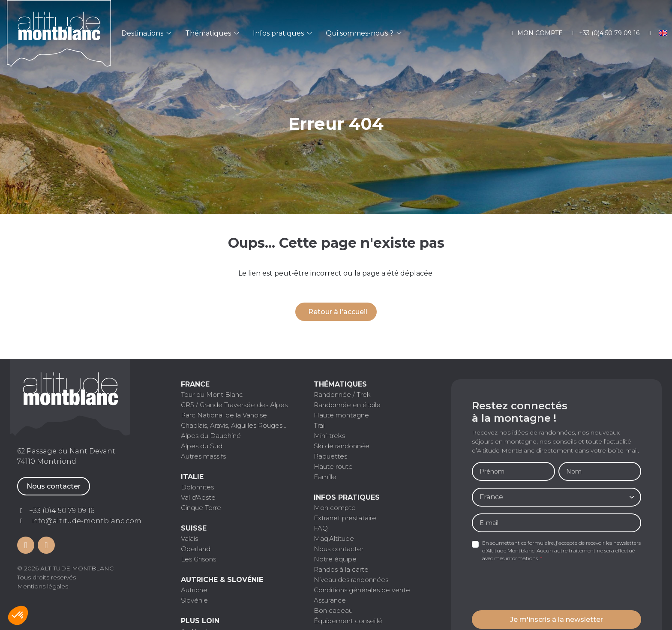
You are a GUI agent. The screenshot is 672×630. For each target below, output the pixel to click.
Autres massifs (203, 456)
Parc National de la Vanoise (224, 415)
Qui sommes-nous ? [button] (364, 33)
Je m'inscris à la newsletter (556, 619)
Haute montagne (341, 415)
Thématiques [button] (212, 33)
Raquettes (330, 456)
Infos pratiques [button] (282, 33)
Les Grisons (198, 559)
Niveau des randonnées (351, 580)
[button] (18, 615)
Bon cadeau (333, 610)
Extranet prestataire (345, 518)
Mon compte (536, 33)
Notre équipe (335, 559)
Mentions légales (43, 586)
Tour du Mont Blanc (212, 394)
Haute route (333, 466)
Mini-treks (329, 436)
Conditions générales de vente (362, 590)
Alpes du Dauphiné (211, 436)
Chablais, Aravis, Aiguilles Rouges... (234, 425)
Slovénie (194, 600)
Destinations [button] (146, 33)
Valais (189, 538)
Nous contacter (54, 486)
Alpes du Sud (202, 446)
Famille (325, 477)
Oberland (196, 549)
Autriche (194, 590)
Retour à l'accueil (338, 312)
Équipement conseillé (348, 621)
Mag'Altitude (334, 538)
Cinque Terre (201, 508)
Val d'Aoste (198, 497)
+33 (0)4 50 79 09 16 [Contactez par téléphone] (62, 511)
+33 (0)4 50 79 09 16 (604, 33)
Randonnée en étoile (347, 405)
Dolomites (197, 487)
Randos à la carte (341, 569)
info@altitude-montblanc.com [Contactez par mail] (86, 521)
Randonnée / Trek (342, 394)
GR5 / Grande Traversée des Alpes (234, 405)
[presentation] (537, 587)
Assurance (330, 600)
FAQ (321, 528)
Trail (320, 425)
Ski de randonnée (342, 446)
